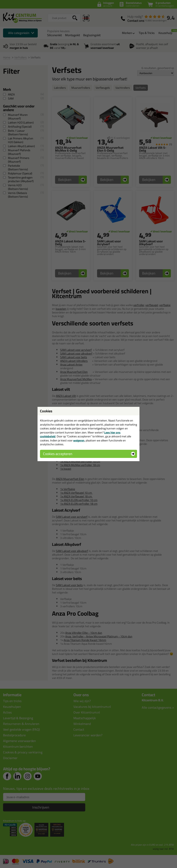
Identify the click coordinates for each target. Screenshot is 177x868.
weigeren (79, 440)
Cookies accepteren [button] (58, 454)
